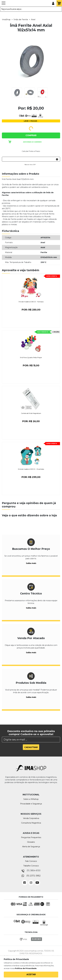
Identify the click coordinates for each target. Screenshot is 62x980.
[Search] (31, 740)
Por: (31, 310)
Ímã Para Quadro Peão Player (31, 357)
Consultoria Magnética (31, 823)
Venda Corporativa (31, 818)
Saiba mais (31, 563)
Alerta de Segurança (31, 847)
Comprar (31, 135)
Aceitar (31, 974)
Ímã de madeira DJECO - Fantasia (31, 302)
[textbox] (31, 9)
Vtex (24, 942)
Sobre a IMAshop (31, 799)
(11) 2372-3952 (34, 876)
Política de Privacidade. (26, 968)
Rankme (36, 942)
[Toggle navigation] (4, 4)
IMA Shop (13, 3)
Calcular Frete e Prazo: (31, 151)
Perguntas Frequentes (31, 837)
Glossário (31, 842)
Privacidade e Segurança (31, 804)
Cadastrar (31, 747)
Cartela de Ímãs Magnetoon (31, 413)
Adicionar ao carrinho (32, 142)
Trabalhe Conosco (31, 866)
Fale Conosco (31, 861)
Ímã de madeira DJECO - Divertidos (31, 469)
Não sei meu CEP (30, 165)
